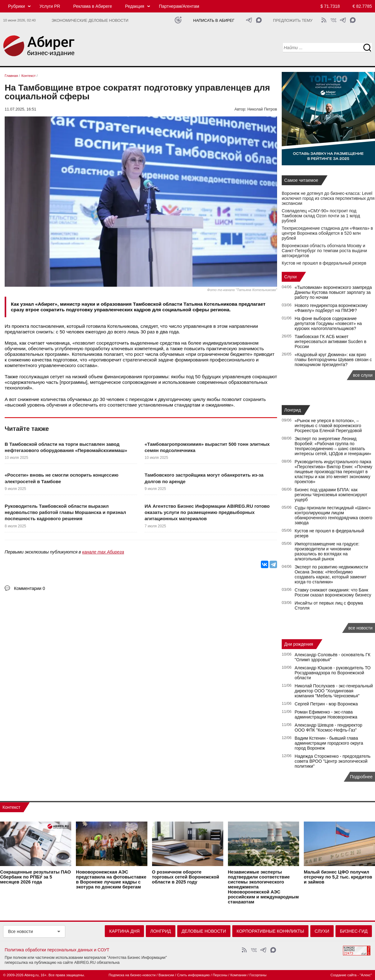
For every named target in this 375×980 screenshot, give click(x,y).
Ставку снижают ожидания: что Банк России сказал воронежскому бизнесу (333, 592)
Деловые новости (204, 931)
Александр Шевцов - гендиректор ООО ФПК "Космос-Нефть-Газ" (329, 728)
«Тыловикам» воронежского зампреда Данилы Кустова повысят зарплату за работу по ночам (333, 292)
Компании (238, 975)
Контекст (11, 807)
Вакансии (166, 975)
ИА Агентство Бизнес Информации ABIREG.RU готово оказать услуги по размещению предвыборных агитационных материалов (207, 512)
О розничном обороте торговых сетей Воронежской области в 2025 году (186, 877)
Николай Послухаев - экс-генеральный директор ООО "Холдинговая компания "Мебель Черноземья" (334, 691)
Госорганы (258, 975)
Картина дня (124, 931)
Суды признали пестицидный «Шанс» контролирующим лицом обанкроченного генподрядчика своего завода (334, 515)
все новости (360, 628)
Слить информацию (193, 975)
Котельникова (123, 326)
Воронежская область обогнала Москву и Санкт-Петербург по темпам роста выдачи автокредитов (324, 251)
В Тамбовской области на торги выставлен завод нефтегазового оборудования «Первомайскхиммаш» (66, 447)
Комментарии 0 (30, 588)
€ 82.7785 (362, 6)
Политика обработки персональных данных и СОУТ (57, 950)
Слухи (290, 277)
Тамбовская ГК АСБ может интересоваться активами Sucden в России (331, 342)
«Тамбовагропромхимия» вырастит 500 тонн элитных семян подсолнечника (207, 447)
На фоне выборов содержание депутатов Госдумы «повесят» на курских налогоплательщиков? (328, 323)
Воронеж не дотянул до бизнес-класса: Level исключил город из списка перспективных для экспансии (328, 198)
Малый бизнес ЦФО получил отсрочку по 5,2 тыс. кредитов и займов (338, 877)
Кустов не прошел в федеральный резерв (324, 263)
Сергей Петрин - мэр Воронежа (326, 704)
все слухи (363, 375)
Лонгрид (293, 410)
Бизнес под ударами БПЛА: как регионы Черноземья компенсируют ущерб (331, 495)
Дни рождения (299, 644)
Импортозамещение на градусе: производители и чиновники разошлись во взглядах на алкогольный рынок (327, 551)
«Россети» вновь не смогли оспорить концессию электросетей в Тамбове (62, 478)
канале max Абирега (103, 552)
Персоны (220, 975)
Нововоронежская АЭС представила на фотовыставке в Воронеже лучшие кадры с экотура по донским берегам (111, 879)
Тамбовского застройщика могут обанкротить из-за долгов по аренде (204, 478)
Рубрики (16, 6)
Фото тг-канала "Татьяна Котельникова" (242, 290)
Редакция (135, 6)
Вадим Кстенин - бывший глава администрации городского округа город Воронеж (329, 743)
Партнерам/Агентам (179, 6)
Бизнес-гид (354, 931)
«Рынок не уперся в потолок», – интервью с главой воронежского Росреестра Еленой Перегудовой (328, 426)
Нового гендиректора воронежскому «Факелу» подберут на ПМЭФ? (331, 308)
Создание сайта (344, 975)
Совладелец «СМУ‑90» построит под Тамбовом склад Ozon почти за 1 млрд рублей (321, 216)
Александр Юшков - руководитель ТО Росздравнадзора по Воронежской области (333, 673)
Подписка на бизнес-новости (132, 975)
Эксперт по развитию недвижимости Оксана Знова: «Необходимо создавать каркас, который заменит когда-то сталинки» (331, 574)
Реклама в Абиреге (93, 6)
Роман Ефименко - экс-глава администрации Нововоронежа (326, 714)
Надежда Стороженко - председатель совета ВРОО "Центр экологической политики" (333, 761)
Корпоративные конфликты (270, 931)
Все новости (21, 931)
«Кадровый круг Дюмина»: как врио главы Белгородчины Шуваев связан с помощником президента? (333, 360)
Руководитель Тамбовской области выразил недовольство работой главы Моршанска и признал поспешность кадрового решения (65, 512)
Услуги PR (50, 6)
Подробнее (361, 777)
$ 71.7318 (330, 6)
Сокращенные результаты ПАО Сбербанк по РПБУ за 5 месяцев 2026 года (35, 877)
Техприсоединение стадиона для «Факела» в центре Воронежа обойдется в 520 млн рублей (327, 233)
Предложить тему (293, 21)
